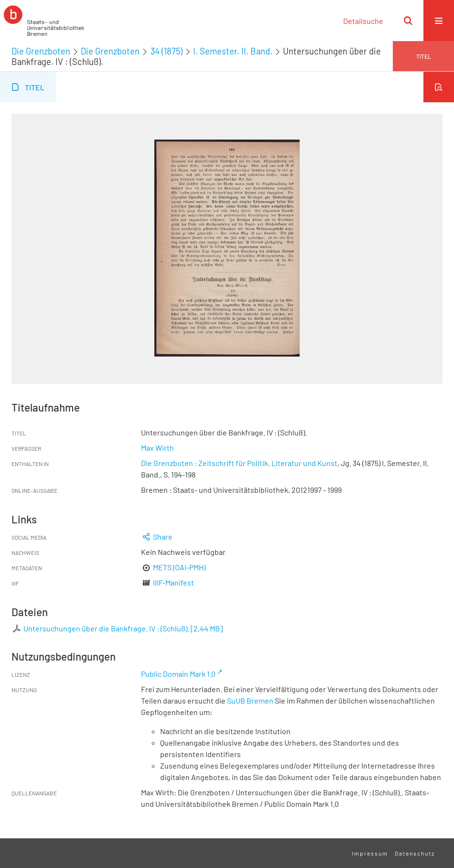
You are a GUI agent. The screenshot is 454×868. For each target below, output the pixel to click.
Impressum (370, 853)
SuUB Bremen (250, 700)
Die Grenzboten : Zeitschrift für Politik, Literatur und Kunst (239, 463)
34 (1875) (167, 51)
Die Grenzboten (41, 51)
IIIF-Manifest (173, 582)
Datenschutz (415, 853)
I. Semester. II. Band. (233, 51)
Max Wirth (157, 448)
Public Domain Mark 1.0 (178, 674)
